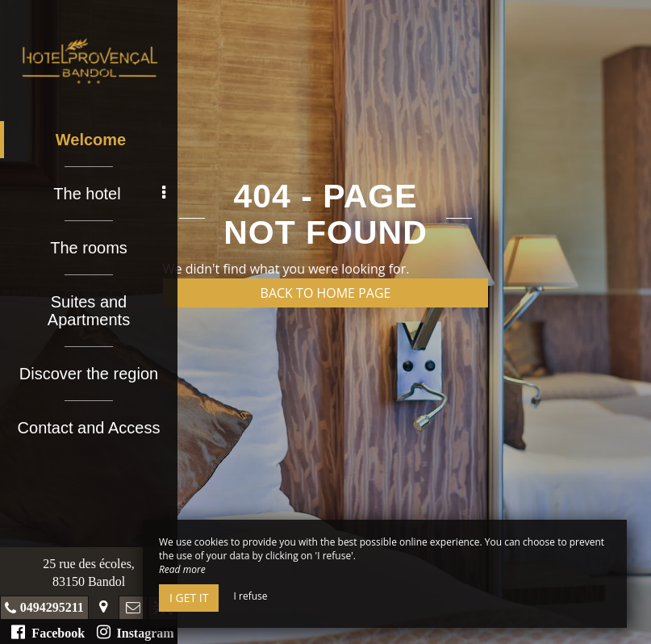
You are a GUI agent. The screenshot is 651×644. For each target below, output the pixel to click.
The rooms (89, 248)
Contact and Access (89, 428)
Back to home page (326, 293)
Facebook (48, 632)
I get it (189, 598)
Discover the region (89, 374)
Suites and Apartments (89, 311)
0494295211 (52, 607)
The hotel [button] (109, 194)
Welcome (91, 140)
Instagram (136, 632)
